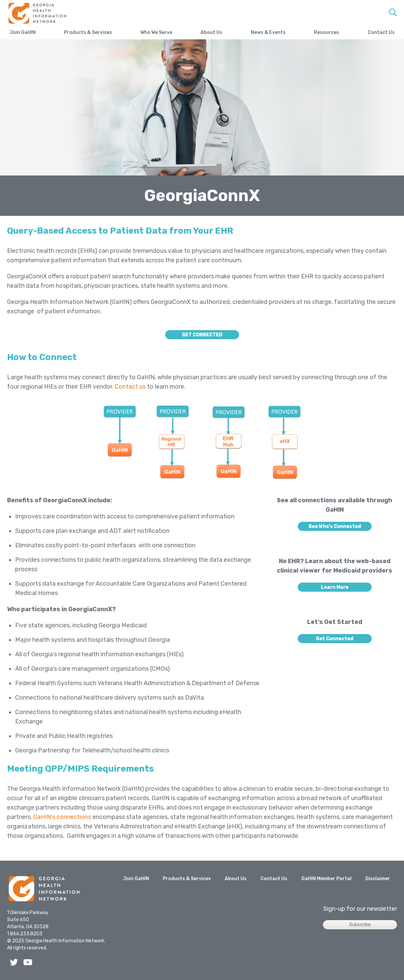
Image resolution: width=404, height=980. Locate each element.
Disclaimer (378, 879)
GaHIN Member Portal (326, 879)
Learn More (335, 587)
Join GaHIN (23, 32)
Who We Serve (156, 32)
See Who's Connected (335, 526)
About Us (211, 32)
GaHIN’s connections (62, 817)
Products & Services (88, 32)
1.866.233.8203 (25, 934)
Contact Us (381, 32)
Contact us (130, 387)
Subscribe (360, 925)
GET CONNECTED (202, 335)
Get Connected (335, 639)
